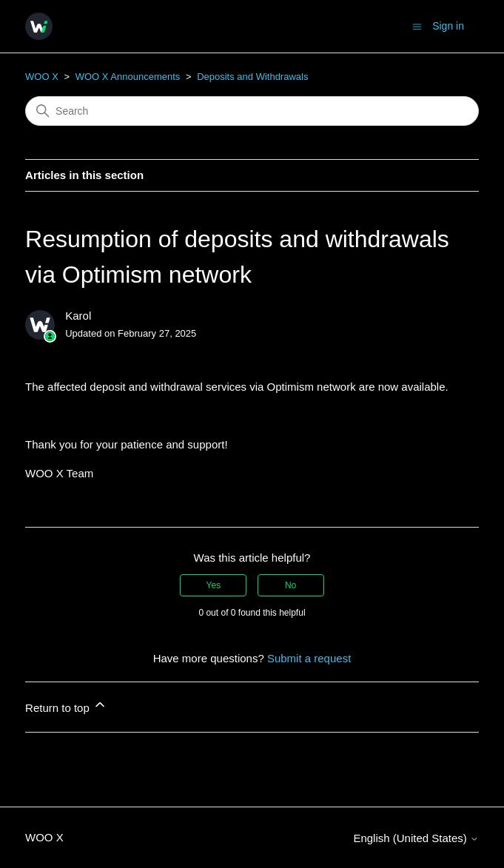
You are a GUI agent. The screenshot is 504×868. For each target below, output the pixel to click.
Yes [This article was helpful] (214, 585)
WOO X (42, 77)
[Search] (252, 111)
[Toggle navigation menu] (417, 26)
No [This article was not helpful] (290, 585)
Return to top (66, 706)
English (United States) (416, 838)
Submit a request (309, 658)
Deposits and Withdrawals (252, 77)
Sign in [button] (448, 26)
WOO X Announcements (128, 77)
